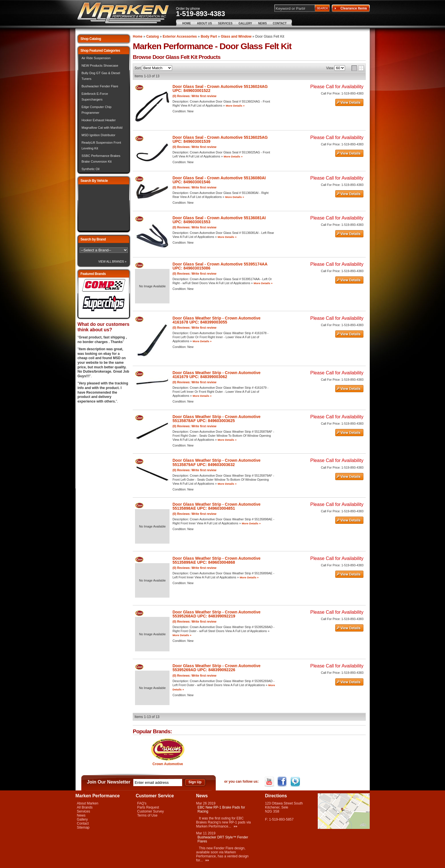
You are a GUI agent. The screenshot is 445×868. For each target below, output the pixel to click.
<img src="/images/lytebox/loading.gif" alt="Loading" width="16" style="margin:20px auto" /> (104, 208)
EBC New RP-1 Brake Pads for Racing (221, 809)
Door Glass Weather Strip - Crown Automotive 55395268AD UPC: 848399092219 (216, 614)
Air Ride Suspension (96, 58)
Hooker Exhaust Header (99, 120)
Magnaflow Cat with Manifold (102, 128)
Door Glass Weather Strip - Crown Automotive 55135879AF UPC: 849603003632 (216, 462)
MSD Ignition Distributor (99, 135)
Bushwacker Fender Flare (100, 86)
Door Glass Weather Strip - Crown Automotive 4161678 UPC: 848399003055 (216, 320)
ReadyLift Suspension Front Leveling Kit (101, 145)
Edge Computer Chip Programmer (97, 110)
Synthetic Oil (91, 169)
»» (235, 826)
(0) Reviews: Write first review (194, 96)
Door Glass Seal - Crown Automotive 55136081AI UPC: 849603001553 (219, 220)
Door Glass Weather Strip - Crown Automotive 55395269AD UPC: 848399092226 (216, 668)
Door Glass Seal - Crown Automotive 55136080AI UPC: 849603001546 (219, 180)
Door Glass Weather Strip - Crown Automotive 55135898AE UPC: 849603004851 (216, 506)
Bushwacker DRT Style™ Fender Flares (223, 839)
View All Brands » (112, 262)
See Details (349, 103)
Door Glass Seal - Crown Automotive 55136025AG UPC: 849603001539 (220, 139)
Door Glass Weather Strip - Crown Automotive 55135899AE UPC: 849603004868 (216, 560)
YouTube (270, 782)
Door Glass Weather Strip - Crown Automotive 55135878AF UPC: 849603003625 (216, 419)
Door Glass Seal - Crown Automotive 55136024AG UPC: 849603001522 (220, 88)
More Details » (235, 106)
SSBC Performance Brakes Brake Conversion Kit (101, 159)
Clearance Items (351, 8)
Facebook (283, 782)
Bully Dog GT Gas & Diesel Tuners (101, 76)
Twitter (296, 782)
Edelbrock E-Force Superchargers (95, 97)
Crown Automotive (168, 764)
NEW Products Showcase (100, 66)
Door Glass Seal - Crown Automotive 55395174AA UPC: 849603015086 (220, 266)
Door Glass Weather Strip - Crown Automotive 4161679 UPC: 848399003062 (216, 375)
